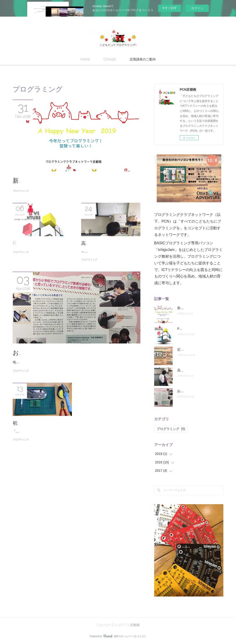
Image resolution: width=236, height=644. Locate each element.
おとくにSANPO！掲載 (44, 360)
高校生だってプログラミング (198, 370)
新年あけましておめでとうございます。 (68, 181)
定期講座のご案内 (143, 59)
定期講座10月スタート (194, 349)
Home (85, 59)
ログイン (197, 8)
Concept (110, 59)
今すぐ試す (170, 8)
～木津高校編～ (92, 259)
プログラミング (21, 191)
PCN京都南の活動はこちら (41, 243)
